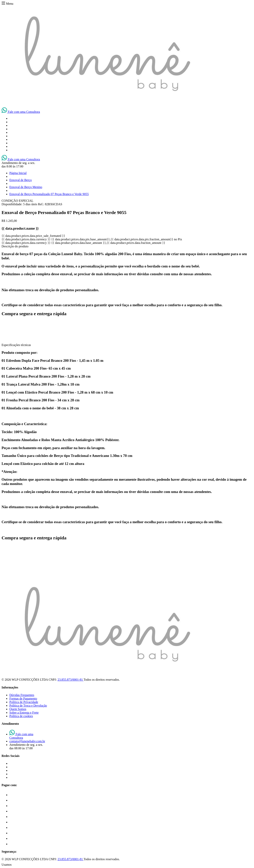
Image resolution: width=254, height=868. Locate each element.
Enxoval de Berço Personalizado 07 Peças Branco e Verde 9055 (49, 194)
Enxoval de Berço (21, 180)
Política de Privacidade (24, 702)
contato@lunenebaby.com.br (27, 741)
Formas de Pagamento (23, 699)
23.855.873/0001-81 (70, 680)
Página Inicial (18, 173)
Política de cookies (21, 716)
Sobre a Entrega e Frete (24, 713)
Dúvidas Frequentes (22, 695)
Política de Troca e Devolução (28, 706)
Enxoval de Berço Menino (26, 187)
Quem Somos (18, 709)
